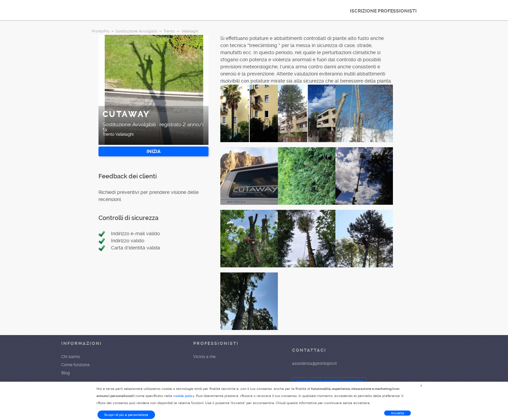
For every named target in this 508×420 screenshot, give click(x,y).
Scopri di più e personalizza (126, 415)
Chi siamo (71, 357)
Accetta (397, 413)
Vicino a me (204, 357)
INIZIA (153, 151)
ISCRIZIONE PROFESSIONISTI (383, 11)
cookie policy (184, 396)
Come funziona (75, 365)
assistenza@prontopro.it (314, 363)
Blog (65, 373)
